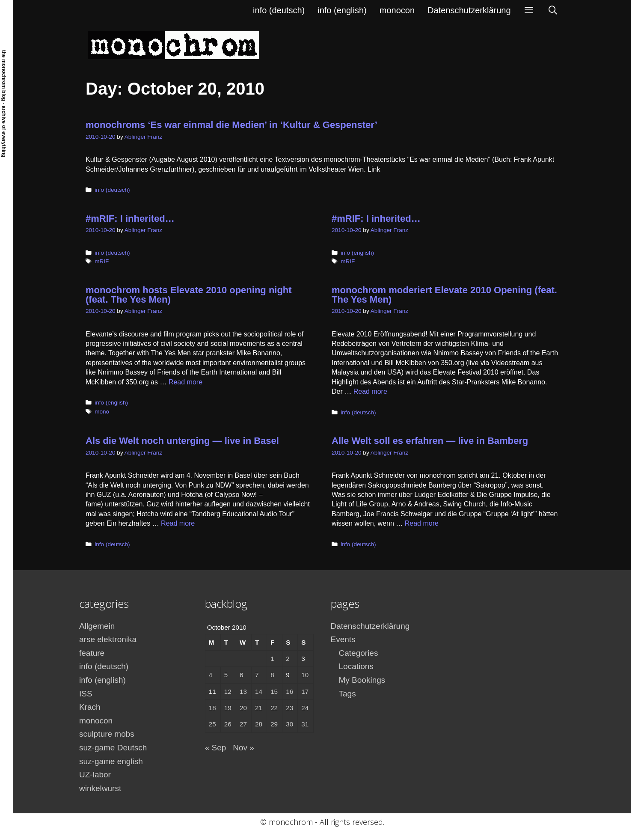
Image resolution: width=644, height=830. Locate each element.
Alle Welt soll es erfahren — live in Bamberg (430, 441)
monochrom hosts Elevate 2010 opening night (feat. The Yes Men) (189, 295)
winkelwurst (100, 788)
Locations (356, 666)
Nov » (243, 748)
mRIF (102, 261)
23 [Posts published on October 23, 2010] (289, 708)
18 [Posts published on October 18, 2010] (212, 708)
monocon (397, 10)
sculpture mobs (107, 734)
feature (92, 653)
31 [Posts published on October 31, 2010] (305, 724)
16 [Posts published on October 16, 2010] (289, 692)
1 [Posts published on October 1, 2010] (272, 659)
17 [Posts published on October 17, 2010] (305, 692)
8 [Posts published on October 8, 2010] (272, 675)
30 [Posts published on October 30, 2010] (289, 724)
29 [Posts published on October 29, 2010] (274, 724)
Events (343, 639)
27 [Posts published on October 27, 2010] (243, 724)
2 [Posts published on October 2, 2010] (288, 659)
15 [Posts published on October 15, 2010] (274, 692)
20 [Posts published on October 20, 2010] (243, 708)
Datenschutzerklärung (469, 10)
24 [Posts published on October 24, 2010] (305, 708)
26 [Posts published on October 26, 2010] (228, 724)
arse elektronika (108, 639)
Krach (90, 707)
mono (102, 412)
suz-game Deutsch (113, 748)
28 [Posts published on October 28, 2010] (259, 724)
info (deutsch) (279, 10)
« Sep (216, 748)
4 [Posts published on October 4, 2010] (211, 675)
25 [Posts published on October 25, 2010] (212, 724)
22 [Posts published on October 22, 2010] (274, 708)
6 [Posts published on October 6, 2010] (241, 675)
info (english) (342, 10)
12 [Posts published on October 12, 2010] (228, 692)
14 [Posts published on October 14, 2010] (259, 692)
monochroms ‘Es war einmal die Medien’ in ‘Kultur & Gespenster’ (231, 125)
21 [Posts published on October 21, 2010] (259, 708)
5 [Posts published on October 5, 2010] (226, 675)
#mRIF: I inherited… (130, 219)
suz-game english (111, 761)
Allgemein (97, 626)
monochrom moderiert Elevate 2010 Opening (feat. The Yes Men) (444, 295)
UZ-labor (95, 775)
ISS (86, 694)
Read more (185, 382)
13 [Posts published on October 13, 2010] (243, 692)
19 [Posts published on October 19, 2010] (228, 708)
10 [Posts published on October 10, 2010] (305, 675)
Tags (347, 694)
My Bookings (362, 680)
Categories (359, 653)
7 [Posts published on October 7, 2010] (257, 675)
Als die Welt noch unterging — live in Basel (182, 441)
